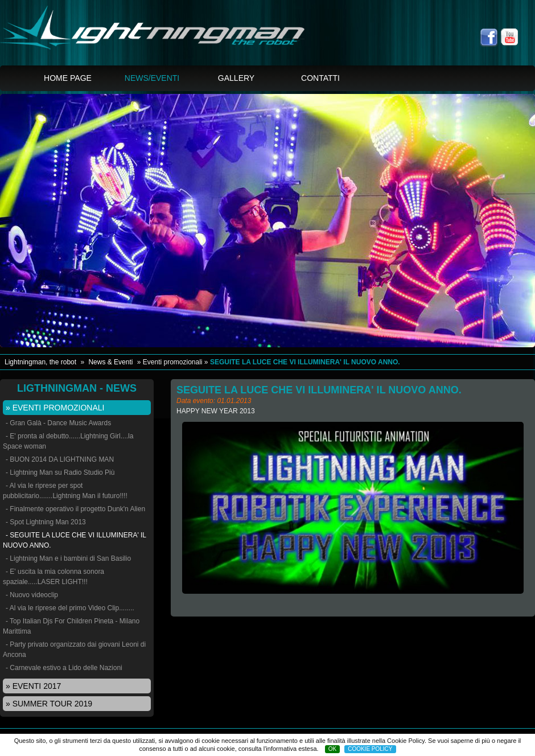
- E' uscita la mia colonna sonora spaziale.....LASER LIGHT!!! (53, 577)
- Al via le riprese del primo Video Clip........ (70, 608)
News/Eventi (152, 78)
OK (332, 749)
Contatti (320, 78)
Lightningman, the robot (40, 362)
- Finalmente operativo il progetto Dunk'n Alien (75, 509)
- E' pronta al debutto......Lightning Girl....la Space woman (68, 441)
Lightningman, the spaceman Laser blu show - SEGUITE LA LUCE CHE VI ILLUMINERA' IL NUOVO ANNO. (169, 34)
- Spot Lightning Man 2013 (46, 522)
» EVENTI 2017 (33, 686)
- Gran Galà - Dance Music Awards (58, 423)
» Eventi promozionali (55, 408)
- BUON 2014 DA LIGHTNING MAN (60, 459)
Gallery (236, 78)
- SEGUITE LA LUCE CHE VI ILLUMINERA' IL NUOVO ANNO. (75, 540)
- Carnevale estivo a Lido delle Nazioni (64, 668)
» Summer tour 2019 (49, 704)
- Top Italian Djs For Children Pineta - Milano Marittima (71, 626)
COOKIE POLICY (370, 749)
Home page (68, 78)
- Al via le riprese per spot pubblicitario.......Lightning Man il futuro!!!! (65, 491)
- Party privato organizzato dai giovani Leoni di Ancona (74, 650)
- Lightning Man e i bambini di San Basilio (68, 558)
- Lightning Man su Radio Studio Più (60, 472)
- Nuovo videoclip (32, 595)
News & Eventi (110, 362)
